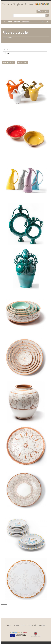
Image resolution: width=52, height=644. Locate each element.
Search (17, 22)
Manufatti (8, 62)
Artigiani (22, 62)
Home (10, 22)
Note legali (32, 625)
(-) (4, 38)
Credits (24, 625)
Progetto (16, 625)
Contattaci (41, 625)
